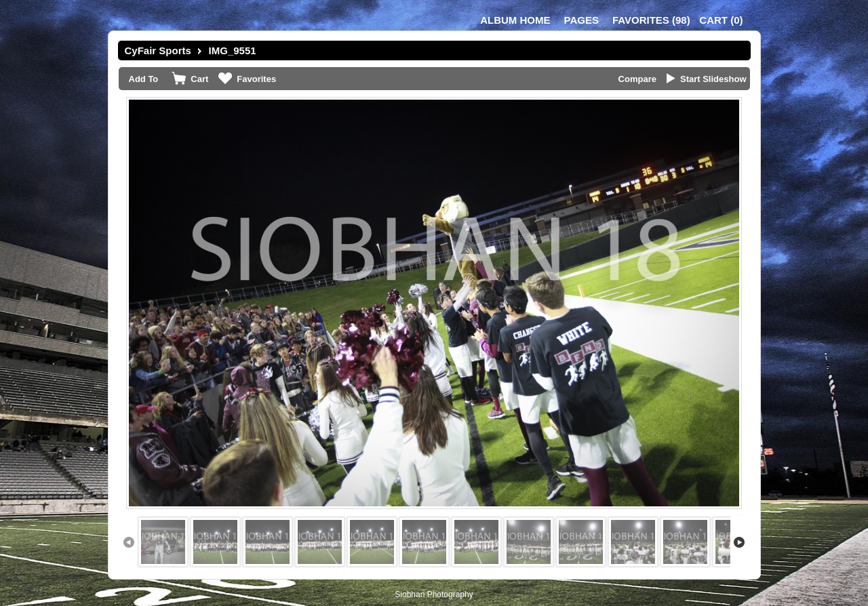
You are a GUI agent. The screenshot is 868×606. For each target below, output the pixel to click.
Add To (144, 79)
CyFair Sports (158, 50)
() (651, 20)
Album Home (515, 20)
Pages (581, 20)
